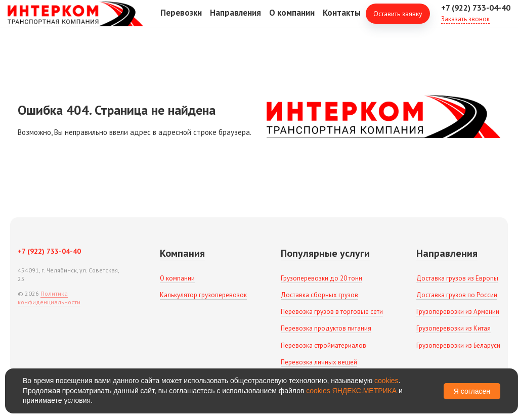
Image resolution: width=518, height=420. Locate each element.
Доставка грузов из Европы (457, 278)
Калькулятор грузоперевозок (203, 295)
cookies (386, 381)
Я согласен (472, 391)
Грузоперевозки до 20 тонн (321, 278)
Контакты (342, 20)
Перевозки (181, 20)
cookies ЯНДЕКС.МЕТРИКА (351, 391)
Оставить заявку (398, 20)
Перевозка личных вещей (319, 362)
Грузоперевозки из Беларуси (458, 345)
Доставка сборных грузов (319, 295)
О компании (292, 20)
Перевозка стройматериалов (323, 345)
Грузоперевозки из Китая (454, 328)
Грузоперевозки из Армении (458, 312)
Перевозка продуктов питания (326, 328)
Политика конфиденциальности (49, 298)
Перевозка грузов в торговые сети (332, 312)
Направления (235, 20)
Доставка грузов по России (457, 295)
